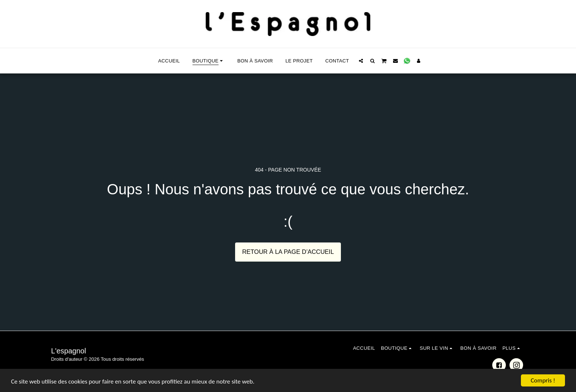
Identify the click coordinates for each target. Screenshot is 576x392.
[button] (361, 61)
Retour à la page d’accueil (288, 252)
